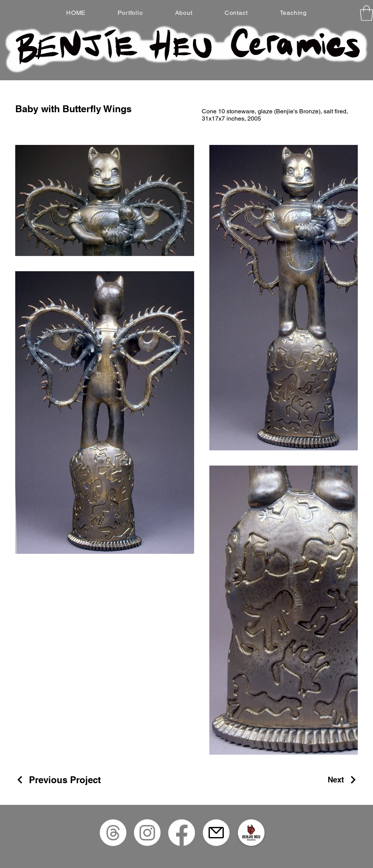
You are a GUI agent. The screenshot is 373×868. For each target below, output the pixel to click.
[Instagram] (147, 833)
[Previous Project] (58, 780)
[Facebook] (182, 833)
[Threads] (113, 833)
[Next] (343, 780)
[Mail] (216, 833)
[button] (367, 13)
